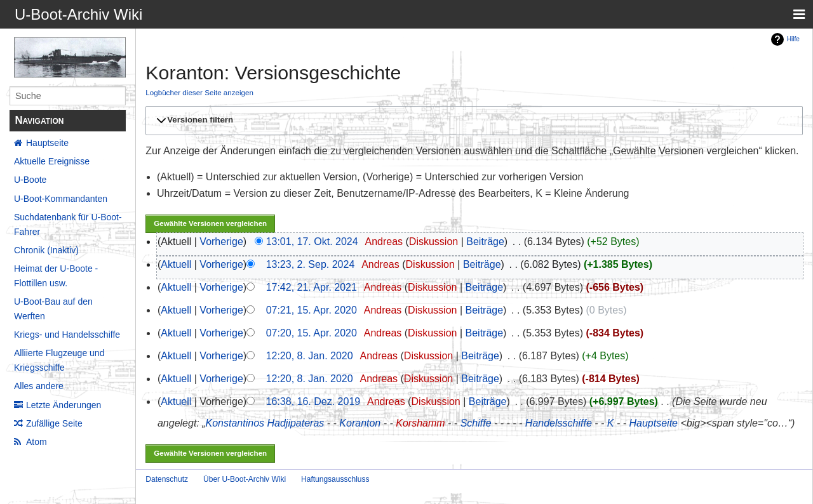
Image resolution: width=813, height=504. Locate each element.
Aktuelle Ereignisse (52, 161)
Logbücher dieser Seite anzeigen (199, 92)
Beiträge (485, 242)
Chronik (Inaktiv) (46, 250)
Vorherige (221, 242)
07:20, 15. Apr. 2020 (312, 333)
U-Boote (30, 180)
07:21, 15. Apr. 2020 (312, 310)
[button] (472, 121)
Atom (37, 442)
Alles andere (39, 386)
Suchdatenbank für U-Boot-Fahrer (68, 224)
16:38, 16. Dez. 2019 (313, 401)
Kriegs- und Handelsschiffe (67, 335)
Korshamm (420, 423)
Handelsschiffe (559, 423)
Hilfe (793, 39)
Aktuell (176, 264)
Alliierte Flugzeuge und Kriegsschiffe (59, 360)
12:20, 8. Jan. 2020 (310, 356)
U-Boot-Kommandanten (61, 199)
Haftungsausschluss (335, 479)
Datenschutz (167, 479)
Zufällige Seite (54, 423)
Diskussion (433, 242)
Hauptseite (47, 143)
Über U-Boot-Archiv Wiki (245, 479)
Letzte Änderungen (64, 405)
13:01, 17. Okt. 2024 (312, 242)
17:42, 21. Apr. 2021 (312, 287)
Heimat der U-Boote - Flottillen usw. (56, 275)
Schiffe (476, 423)
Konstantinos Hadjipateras (265, 423)
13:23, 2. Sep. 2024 (311, 264)
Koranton (360, 423)
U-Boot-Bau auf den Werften (53, 308)
